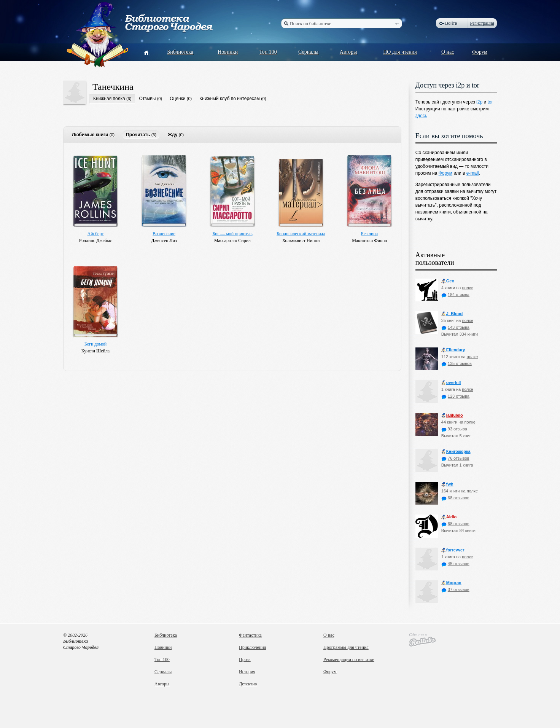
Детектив (248, 684)
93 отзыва (454, 429)
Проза (245, 660)
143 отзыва (455, 327)
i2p (479, 102)
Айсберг (96, 234)
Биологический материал (301, 234)
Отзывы (147, 99)
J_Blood (452, 314)
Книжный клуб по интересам (230, 99)
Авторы (348, 52)
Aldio (449, 517)
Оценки (177, 99)
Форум (480, 52)
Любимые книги (90, 135)
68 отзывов (455, 498)
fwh (447, 484)
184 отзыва (455, 295)
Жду (173, 135)
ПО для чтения (400, 52)
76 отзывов (455, 458)
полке (467, 288)
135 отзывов (457, 363)
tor (490, 102)
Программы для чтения (346, 647)
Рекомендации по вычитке (349, 660)
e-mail (473, 173)
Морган (451, 583)
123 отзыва (455, 396)
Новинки (228, 52)
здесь (421, 116)
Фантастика (250, 635)
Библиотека (180, 52)
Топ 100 (268, 52)
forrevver (453, 550)
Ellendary (453, 350)
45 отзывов (455, 564)
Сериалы (308, 52)
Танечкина (113, 87)
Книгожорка (456, 452)
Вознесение (164, 234)
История (247, 672)
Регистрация (482, 23)
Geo (448, 281)
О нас (448, 52)
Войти (451, 23)
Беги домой (95, 344)
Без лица (369, 234)
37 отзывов (455, 589)
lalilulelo (452, 415)
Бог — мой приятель (232, 234)
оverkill (451, 383)
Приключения (252, 647)
